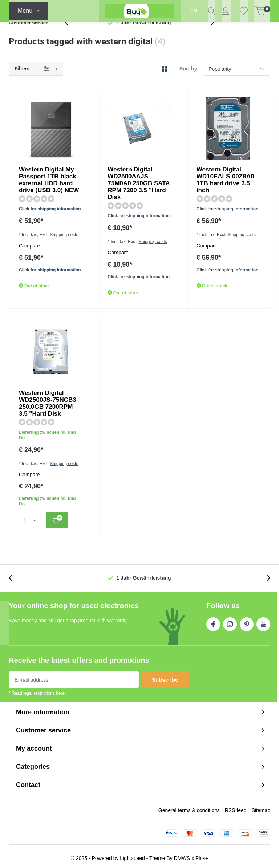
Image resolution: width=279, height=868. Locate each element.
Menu (25, 11)
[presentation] (70, 34)
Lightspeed (132, 854)
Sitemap (261, 806)
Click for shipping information (121, 140)
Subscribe (165, 676)
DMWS (182, 854)
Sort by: (189, 81)
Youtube (263, 619)
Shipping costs (139, 151)
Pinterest (247, 619)
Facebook (213, 619)
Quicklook (167, 189)
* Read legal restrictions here (37, 690)
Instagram (230, 619)
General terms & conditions (189, 806)
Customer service (29, 34)
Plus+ (202, 854)
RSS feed (236, 806)
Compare (101, 162)
